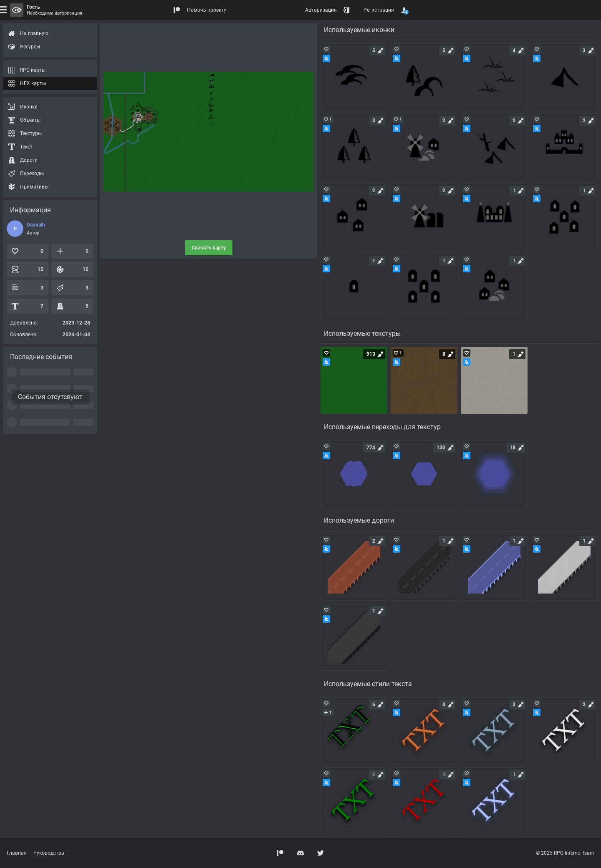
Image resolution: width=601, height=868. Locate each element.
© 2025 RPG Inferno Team (565, 853)
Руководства (49, 853)
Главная (17, 853)
